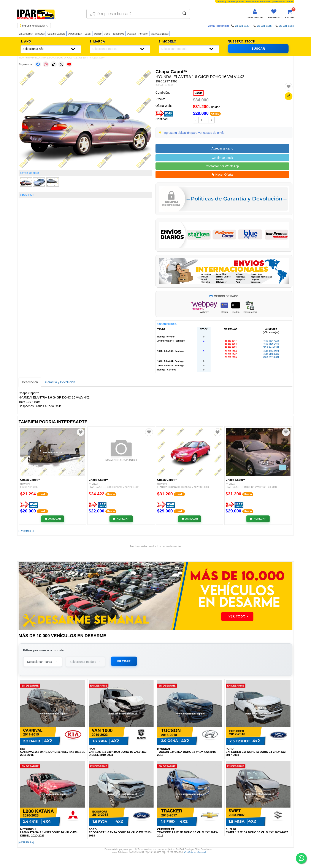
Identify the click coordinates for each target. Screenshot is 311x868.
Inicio (221, 2)
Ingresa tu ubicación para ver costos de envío (194, 133)
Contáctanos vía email (195, 852)
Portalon (143, 33)
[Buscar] (184, 14)
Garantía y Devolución (259, 2)
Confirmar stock (222, 158)
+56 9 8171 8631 (271, 347)
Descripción (30, 382)
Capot (88, 33)
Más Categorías (159, 33)
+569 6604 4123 (271, 341)
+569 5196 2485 (271, 344)
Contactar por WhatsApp (222, 166)
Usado (199, 93)
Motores (40, 33)
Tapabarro (118, 33)
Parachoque (75, 33)
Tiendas (231, 2)
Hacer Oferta (222, 175)
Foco (107, 33)
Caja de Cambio (56, 33)
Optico (98, 33)
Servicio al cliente (283, 2)
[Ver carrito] (289, 14)
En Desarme (25, 33)
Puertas (131, 33)
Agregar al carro (222, 148)
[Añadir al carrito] (53, 519)
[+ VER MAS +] (26, 531)
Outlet (241, 2)
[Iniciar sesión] (255, 14)
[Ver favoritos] (274, 14)
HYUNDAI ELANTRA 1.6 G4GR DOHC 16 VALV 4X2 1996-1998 (57, 58)
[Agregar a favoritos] (289, 87)
